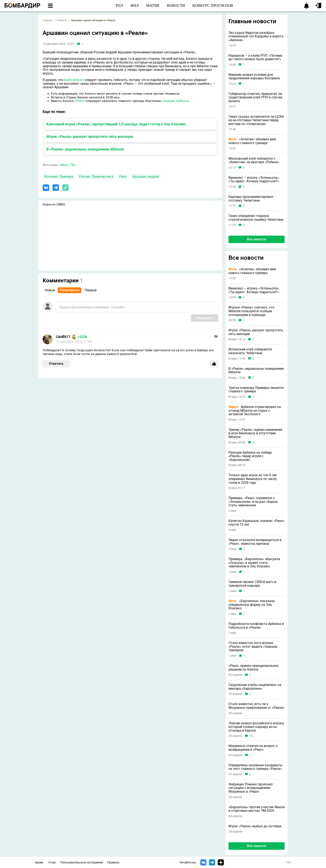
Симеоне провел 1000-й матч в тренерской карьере (252, 584)
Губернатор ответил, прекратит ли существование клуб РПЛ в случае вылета (255, 97)
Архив (39, 862)
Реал (123, 177)
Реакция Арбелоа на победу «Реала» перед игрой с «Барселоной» (250, 456)
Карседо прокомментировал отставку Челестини (251, 199)
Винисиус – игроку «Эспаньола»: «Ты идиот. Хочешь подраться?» (254, 179)
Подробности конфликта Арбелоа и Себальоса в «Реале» (256, 626)
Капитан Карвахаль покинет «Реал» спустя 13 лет (256, 523)
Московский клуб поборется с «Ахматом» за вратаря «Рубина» (254, 160)
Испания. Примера (59, 177)
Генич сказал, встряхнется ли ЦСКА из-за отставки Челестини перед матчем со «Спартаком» (256, 120)
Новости (62, 20)
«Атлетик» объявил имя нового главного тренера (252, 141)
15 (251, 736)
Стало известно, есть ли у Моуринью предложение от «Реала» (257, 706)
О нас (52, 862)
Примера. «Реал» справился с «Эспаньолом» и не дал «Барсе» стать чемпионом (253, 502)
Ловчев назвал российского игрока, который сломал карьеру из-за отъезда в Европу (256, 727)
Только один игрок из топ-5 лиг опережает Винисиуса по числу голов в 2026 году (253, 479)
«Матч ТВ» (68, 165)
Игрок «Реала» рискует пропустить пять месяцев (90, 137)
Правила (113, 862)
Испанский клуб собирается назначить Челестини (250, 351)
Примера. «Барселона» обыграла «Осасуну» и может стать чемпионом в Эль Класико (254, 563)
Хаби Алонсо (74, 80)
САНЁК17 (63, 337)
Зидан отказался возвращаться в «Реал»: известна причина (255, 542)
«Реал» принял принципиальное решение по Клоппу (253, 668)
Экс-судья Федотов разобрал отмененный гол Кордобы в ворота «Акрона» (256, 36)
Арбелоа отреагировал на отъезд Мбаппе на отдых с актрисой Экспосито (255, 411)
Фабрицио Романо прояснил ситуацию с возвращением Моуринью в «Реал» (251, 788)
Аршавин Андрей (146, 177)
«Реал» (80, 101)
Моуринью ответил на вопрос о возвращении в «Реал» (253, 748)
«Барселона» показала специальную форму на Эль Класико (252, 605)
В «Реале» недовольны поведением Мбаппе (85, 149)
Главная (48, 20)
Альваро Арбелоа (176, 101)
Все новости (257, 239)
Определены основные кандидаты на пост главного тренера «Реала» (255, 767)
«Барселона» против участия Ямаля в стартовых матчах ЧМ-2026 (257, 809)
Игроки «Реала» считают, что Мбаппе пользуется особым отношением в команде (251, 311)
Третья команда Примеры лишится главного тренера (256, 390)
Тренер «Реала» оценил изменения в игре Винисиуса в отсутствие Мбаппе (255, 433)
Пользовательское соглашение (82, 862)
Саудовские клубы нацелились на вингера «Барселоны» (255, 687)
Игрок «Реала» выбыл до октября (255, 826)
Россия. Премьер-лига (96, 177)
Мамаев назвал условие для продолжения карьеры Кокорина (254, 77)
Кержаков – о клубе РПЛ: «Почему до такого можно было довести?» (255, 57)
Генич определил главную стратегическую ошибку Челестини (256, 218)
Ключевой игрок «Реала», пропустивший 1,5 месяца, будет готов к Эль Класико (116, 124)
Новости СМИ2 (54, 204)
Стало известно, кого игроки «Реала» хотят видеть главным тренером (253, 647)
